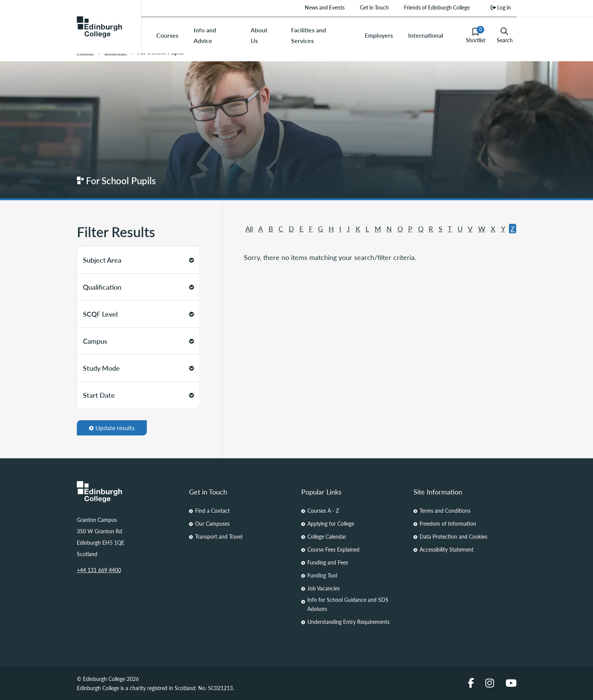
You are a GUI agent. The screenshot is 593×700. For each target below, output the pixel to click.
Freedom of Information (448, 523)
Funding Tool (322, 575)
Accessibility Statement (447, 549)
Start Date (138, 395)
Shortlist (476, 35)
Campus (138, 341)
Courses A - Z (323, 510)
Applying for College (331, 523)
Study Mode (138, 368)
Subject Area (138, 260)
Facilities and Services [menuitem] (308, 35)
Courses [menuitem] (167, 35)
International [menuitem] (426, 35)
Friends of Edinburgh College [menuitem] (437, 7)
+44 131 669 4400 (99, 570)
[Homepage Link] (128, 492)
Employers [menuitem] (379, 35)
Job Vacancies (324, 588)
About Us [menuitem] (259, 35)
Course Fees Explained (333, 549)
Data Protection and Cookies (453, 536)
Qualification (138, 287)
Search (505, 35)
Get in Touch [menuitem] (374, 7)
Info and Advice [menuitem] (205, 35)
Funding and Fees (328, 562)
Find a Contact (212, 510)
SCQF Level (138, 314)
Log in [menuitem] (501, 7)
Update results (112, 428)
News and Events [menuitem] (325, 7)
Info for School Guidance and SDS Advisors (348, 604)
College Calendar (327, 536)
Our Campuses (212, 523)
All (249, 229)
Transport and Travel (219, 536)
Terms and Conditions (445, 510)
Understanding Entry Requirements (348, 622)
